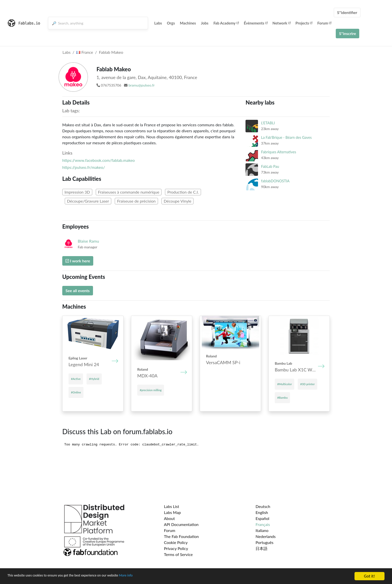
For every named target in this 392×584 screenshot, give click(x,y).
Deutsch (263, 506)
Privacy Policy (176, 548)
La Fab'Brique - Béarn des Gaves (286, 137)
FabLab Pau (270, 166)
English (262, 512)
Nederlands (265, 536)
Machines (188, 23)
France (85, 52)
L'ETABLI (268, 123)
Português (264, 542)
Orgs (171, 23)
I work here (78, 261)
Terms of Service (178, 554)
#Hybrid (94, 379)
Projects (304, 23)
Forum (324, 23)
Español (262, 518)
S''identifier (347, 12)
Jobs (205, 23)
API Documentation (181, 524)
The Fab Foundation (181, 536)
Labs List (172, 506)
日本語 (261, 548)
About (169, 518)
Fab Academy (226, 23)
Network (281, 23)
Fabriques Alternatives (278, 152)
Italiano (262, 530)
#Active (76, 379)
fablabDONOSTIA (275, 181)
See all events (78, 290)
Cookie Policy (176, 542)
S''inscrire (347, 33)
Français (263, 524)
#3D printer (307, 384)
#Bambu (282, 398)
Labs (158, 23)
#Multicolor (284, 384)
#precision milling (151, 390)
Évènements (256, 23)
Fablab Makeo (111, 52)
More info (154, 577)
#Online (76, 392)
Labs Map (172, 512)
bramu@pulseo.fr (141, 85)
